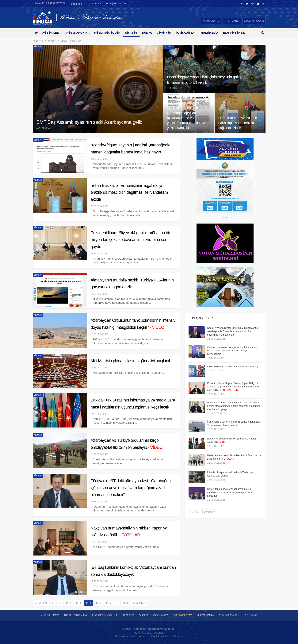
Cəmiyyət (168, 33)
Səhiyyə (251, 615)
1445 (98, 603)
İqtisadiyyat (191, 33)
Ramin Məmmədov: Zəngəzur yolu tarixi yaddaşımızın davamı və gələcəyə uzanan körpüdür (230, 492)
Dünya (150, 33)
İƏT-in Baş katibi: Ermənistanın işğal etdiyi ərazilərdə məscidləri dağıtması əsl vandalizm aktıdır (129, 192)
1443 (78, 603)
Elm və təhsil (229, 615)
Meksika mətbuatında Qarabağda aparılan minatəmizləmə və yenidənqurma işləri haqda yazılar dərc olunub (186, 118)
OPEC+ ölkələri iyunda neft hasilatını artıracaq (233, 366)
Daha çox (237, 33)
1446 (108, 603)
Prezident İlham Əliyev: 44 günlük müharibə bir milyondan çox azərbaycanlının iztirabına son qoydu (130, 240)
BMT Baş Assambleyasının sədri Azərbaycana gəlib (90, 122)
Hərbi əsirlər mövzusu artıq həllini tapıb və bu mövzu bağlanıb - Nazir (238, 123)
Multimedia (215, 33)
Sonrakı (139, 603)
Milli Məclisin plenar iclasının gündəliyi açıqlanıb (131, 361)
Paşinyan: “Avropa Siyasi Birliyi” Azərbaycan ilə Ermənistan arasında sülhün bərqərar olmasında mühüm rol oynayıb (234, 406)
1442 (68, 603)
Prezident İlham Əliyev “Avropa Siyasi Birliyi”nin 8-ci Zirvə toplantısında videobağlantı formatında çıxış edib (234, 387)
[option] (225, 187)
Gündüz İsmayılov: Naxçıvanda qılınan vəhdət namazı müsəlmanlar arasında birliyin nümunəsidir (233, 350)
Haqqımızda (76, 4)
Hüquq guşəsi (113, 4)
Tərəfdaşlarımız (95, 4)
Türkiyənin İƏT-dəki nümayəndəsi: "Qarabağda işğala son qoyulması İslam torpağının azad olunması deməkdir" (131, 488)
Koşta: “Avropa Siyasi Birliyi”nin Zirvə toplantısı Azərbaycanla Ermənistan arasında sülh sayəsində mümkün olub (233, 331)
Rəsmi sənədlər (109, 33)
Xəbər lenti (53, 33)
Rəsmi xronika (79, 33)
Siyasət (134, 33)
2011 (126, 603)
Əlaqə (127, 4)
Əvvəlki (41, 603)
